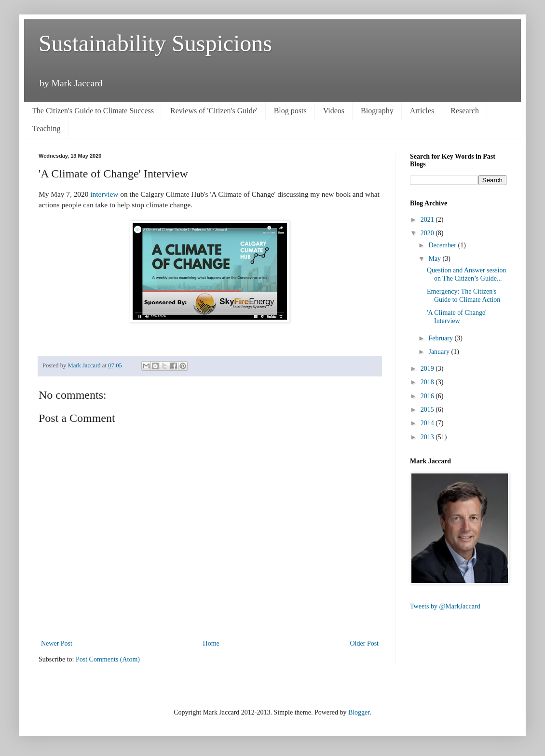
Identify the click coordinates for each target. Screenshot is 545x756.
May (435, 259)
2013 (428, 437)
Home (211, 643)
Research (465, 111)
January (440, 352)
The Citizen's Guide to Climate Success (93, 111)
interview (104, 194)
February (441, 338)
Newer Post (57, 643)
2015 (428, 410)
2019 (428, 369)
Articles (422, 111)
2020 (428, 233)
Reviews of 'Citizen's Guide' (214, 111)
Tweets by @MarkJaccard (445, 606)
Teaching (46, 128)
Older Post (365, 643)
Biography (377, 111)
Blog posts (290, 111)
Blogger (359, 712)
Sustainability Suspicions (155, 43)
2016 (428, 396)
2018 (428, 382)
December (443, 245)
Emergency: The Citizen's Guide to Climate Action (463, 296)
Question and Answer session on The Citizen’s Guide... (467, 274)
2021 (428, 220)
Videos (334, 111)
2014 (428, 423)
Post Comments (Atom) (108, 659)
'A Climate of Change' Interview (457, 317)
